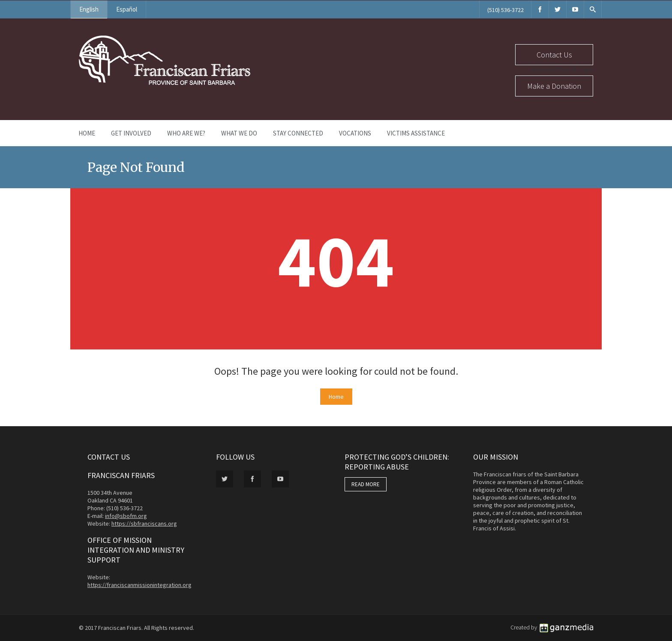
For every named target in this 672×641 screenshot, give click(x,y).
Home (87, 133)
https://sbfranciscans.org (144, 524)
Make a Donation (554, 86)
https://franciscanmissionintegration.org (139, 585)
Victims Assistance (416, 133)
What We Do (239, 133)
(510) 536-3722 (505, 10)
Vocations (355, 133)
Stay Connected (298, 133)
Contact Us (554, 55)
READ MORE (366, 484)
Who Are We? (186, 133)
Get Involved (131, 133)
